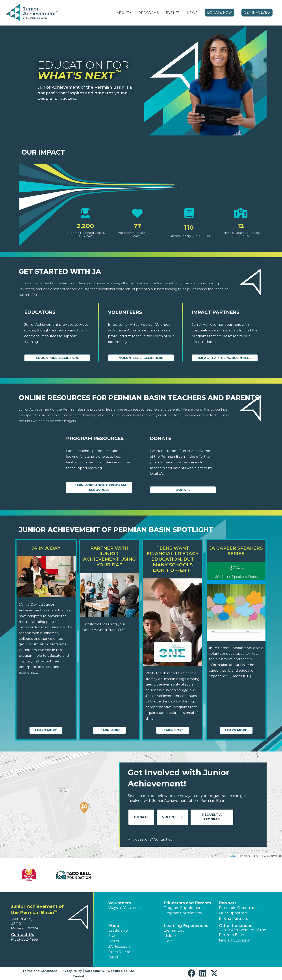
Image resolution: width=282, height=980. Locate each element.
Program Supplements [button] (184, 908)
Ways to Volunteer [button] (125, 908)
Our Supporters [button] (233, 913)
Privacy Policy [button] (71, 971)
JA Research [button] (119, 946)
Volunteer (172, 817)
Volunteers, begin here (141, 358)
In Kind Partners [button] (233, 919)
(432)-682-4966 (24, 939)
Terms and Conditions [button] (40, 971)
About (123, 13)
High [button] (168, 941)
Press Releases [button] (121, 952)
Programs (149, 13)
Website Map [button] (117, 971)
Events (173, 13)
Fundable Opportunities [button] (241, 908)
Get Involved (257, 13)
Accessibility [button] (95, 971)
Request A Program (212, 817)
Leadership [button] (118, 930)
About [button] (115, 926)
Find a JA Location (235, 940)
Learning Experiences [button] (186, 926)
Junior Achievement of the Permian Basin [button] (243, 932)
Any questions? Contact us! (150, 839)
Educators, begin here (57, 358)
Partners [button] (228, 903)
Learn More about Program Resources (99, 487)
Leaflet (233, 856)
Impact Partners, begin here (225, 358)
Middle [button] (170, 936)
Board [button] (114, 941)
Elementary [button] (174, 930)
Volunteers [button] (120, 903)
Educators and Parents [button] (187, 903)
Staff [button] (113, 936)
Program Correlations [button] (183, 913)
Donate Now (220, 13)
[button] (130, 13)
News (192, 13)
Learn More (46, 730)
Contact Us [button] (23, 935)
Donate (183, 490)
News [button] (113, 957)
